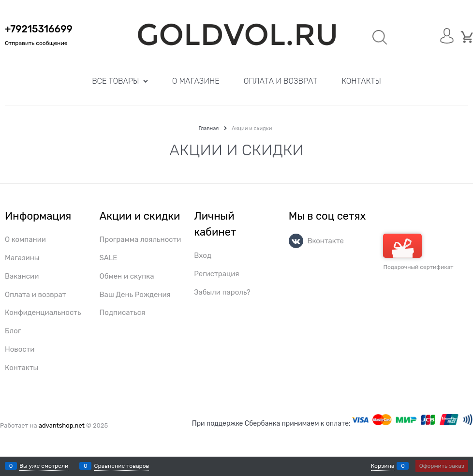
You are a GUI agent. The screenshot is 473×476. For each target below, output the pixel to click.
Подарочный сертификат (418, 252)
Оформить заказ (442, 466)
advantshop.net (62, 425)
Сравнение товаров (121, 466)
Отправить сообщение (36, 43)
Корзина (383, 466)
